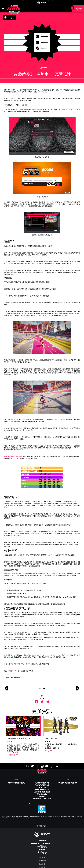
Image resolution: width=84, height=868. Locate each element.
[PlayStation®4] (42, 783)
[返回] (9, 18)
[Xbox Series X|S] (42, 790)
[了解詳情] (13, 755)
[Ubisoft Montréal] (16, 783)
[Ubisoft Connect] (42, 843)
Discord (48, 655)
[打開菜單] (3, 8)
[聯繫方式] (42, 857)
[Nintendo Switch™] (42, 799)
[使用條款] (42, 864)
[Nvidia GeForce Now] (68, 783)
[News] (42, 849)
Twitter (15, 671)
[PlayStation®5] (42, 785)
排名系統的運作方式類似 (13, 456)
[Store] (42, 840)
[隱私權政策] (42, 861)
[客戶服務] (42, 852)
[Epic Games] (42, 794)
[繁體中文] (42, 826)
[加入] (49, 751)
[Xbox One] (42, 787)
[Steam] (42, 796)
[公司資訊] (42, 846)
